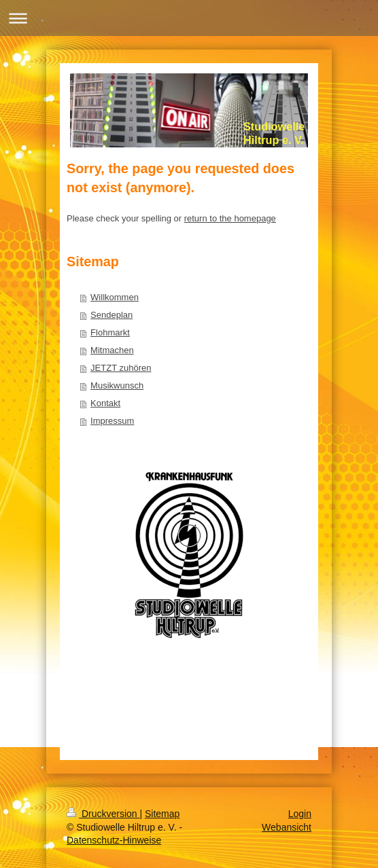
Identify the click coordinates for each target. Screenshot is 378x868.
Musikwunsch (117, 385)
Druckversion (103, 814)
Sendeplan (111, 315)
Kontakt (105, 403)
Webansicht (287, 827)
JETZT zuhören (121, 368)
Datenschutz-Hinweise (114, 840)
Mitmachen (112, 350)
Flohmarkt (110, 332)
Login (300, 814)
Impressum (112, 421)
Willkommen (115, 297)
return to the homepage (230, 218)
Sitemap (162, 814)
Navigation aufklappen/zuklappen (189, 18)
